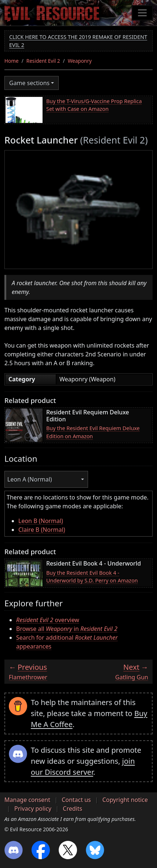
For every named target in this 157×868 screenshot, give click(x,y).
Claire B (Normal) (42, 530)
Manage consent (27, 800)
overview (48, 620)
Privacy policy (33, 809)
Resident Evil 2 (43, 61)
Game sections (29, 83)
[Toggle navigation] (142, 13)
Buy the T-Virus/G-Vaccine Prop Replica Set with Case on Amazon (94, 105)
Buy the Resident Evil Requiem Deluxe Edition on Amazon (93, 432)
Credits (72, 809)
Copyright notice (125, 800)
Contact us (76, 800)
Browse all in (67, 629)
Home (12, 61)
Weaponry (80, 61)
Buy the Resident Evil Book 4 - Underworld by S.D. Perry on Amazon (92, 577)
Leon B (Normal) (41, 521)
